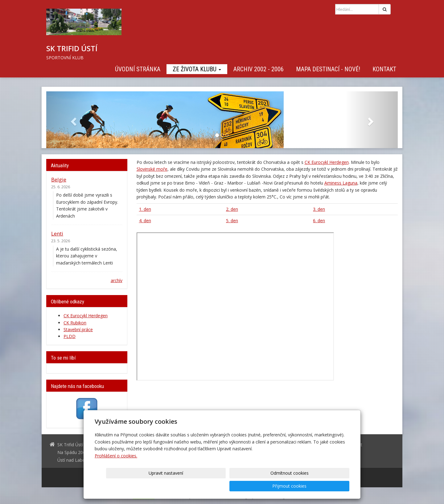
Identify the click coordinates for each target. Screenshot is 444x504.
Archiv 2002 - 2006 (259, 69)
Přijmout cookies (326, 486)
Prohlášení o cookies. (116, 469)
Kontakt (384, 69)
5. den (232, 221)
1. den (145, 209)
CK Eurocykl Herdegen (327, 162)
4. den (145, 221)
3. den (319, 209)
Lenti (57, 233)
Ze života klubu (197, 69)
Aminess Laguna (341, 183)
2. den (232, 209)
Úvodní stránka (138, 69)
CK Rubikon (75, 323)
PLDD (70, 336)
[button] (73, 120)
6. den (319, 221)
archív (117, 280)
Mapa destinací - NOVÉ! (328, 69)
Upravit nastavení (224, 486)
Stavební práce (78, 329)
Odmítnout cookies (275, 486)
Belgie (59, 179)
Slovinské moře (152, 169)
